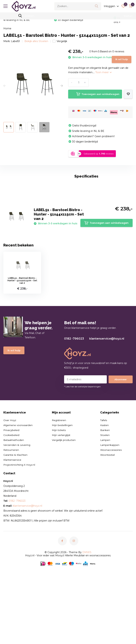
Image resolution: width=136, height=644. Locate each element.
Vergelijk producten (64, 495)
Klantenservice (12, 514)
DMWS (87, 607)
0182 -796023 (74, 393)
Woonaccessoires (111, 505)
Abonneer (121, 434)
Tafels (104, 475)
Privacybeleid (12, 485)
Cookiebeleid (11, 490)
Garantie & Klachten (16, 509)
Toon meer (103, 78)
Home (7, 28)
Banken (105, 485)
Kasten (105, 480)
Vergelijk (60, 41)
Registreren (59, 475)
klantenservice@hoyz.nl (107, 393)
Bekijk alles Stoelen (36, 41)
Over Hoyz (10, 475)
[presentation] (5, 86)
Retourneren (11, 505)
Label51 (15, 41)
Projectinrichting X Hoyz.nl (20, 519)
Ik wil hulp (79, 64)
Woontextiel (108, 509)
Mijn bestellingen (63, 480)
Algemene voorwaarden (18, 480)
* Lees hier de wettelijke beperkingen (82, 441)
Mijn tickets (59, 485)
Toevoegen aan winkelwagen (95, 100)
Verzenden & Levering (17, 500)
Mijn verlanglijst (62, 490)
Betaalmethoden (14, 495)
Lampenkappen (110, 500)
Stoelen (105, 490)
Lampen (105, 495)
